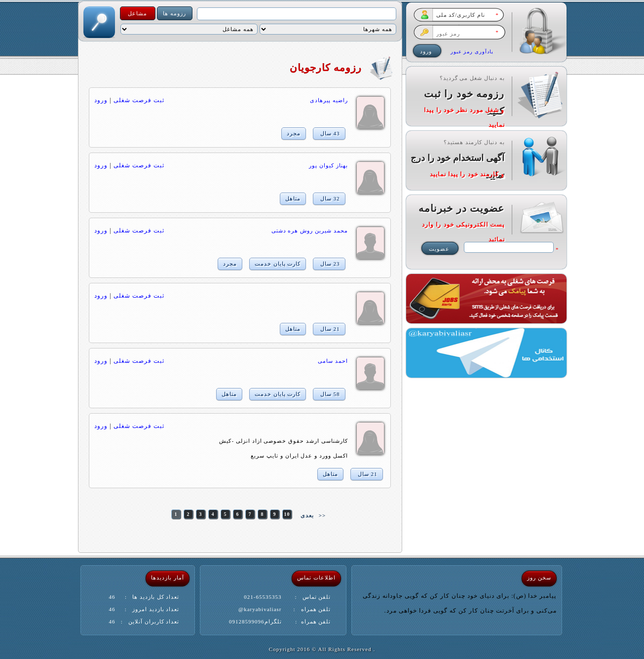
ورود (101, 100)
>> (322, 515)
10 (287, 514)
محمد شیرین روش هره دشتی (310, 231)
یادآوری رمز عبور (472, 52)
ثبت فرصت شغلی (139, 100)
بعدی (307, 515)
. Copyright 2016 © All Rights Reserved (322, 649)
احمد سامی (333, 361)
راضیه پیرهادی (329, 100)
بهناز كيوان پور (328, 165)
